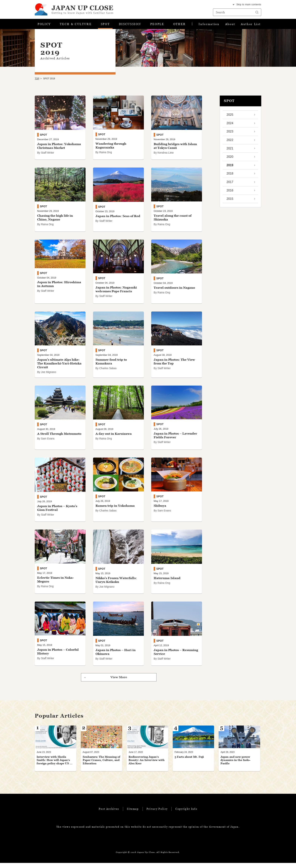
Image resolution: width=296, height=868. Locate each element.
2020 (230, 158)
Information (209, 24)
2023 (230, 133)
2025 (230, 116)
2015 (230, 200)
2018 (230, 175)
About (230, 24)
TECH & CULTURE (76, 24)
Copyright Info (186, 814)
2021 (230, 150)
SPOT (105, 24)
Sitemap (133, 814)
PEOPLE (157, 24)
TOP (37, 80)
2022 (230, 141)
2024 (230, 124)
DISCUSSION (130, 24)
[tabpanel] (55, 753)
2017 (230, 183)
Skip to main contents (249, 5)
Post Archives (109, 814)
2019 (230, 166)
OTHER (180, 24)
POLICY (44, 24)
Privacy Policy (157, 814)
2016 (230, 192)
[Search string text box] (237, 12)
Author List (250, 24)
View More (119, 682)
